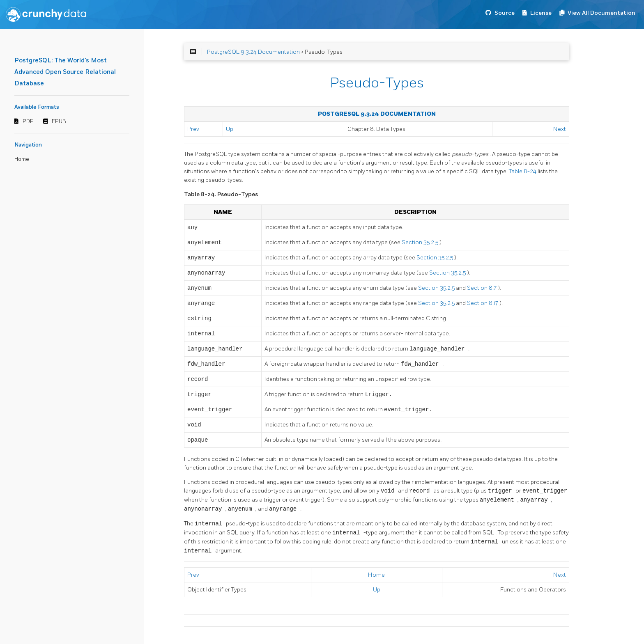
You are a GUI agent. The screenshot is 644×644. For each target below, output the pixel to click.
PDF (28, 121)
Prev (193, 129)
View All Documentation (601, 13)
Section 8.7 (482, 288)
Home (22, 159)
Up (230, 129)
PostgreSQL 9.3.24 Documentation (253, 52)
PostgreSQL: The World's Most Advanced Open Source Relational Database (65, 72)
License (541, 13)
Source (505, 13)
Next (560, 129)
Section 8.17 (483, 303)
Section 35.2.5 (421, 242)
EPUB (59, 121)
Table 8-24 (523, 171)
